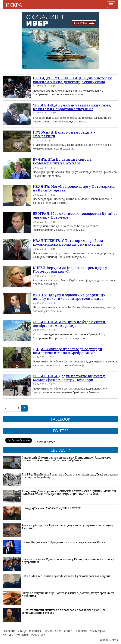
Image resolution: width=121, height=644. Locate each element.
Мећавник (22, 635)
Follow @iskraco (45, 442)
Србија (22, 631)
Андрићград (97, 631)
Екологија (81, 631)
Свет (58, 631)
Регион (48, 631)
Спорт (68, 631)
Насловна (9, 631)
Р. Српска (35, 631)
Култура (8, 635)
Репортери (38, 635)
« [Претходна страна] (6, 408)
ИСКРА (14, 5)
